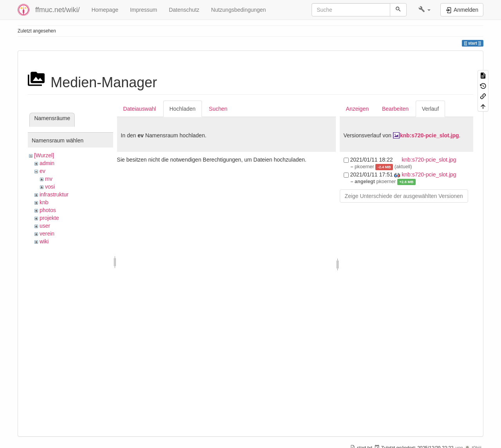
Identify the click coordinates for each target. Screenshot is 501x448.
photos (48, 210)
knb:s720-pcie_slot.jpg (430, 135)
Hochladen (183, 109)
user (45, 226)
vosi (50, 187)
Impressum (143, 10)
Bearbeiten (395, 109)
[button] (424, 10)
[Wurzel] (44, 155)
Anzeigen (357, 109)
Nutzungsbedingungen (238, 10)
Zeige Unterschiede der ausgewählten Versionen (404, 196)
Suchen (218, 109)
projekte (49, 218)
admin (47, 163)
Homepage (105, 10)
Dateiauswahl (140, 109)
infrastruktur (54, 194)
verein (47, 234)
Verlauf (431, 109)
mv (49, 179)
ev (42, 171)
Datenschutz (184, 10)
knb (44, 202)
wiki (44, 241)
